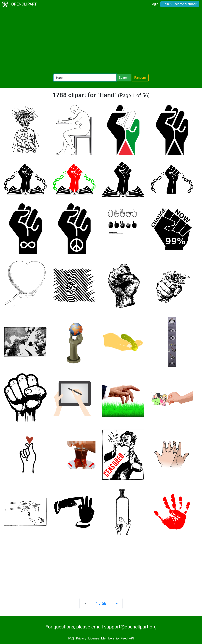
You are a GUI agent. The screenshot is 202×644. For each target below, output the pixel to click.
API (131, 638)
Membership (110, 638)
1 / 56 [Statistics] (101, 603)
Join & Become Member (180, 4)
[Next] (117, 603)
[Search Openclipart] (85, 78)
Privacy (81, 638)
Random (140, 78)
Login (154, 4)
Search (124, 78)
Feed (124, 638)
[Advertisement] (101, 41)
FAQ (71, 638)
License (94, 638)
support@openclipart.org (130, 627)
